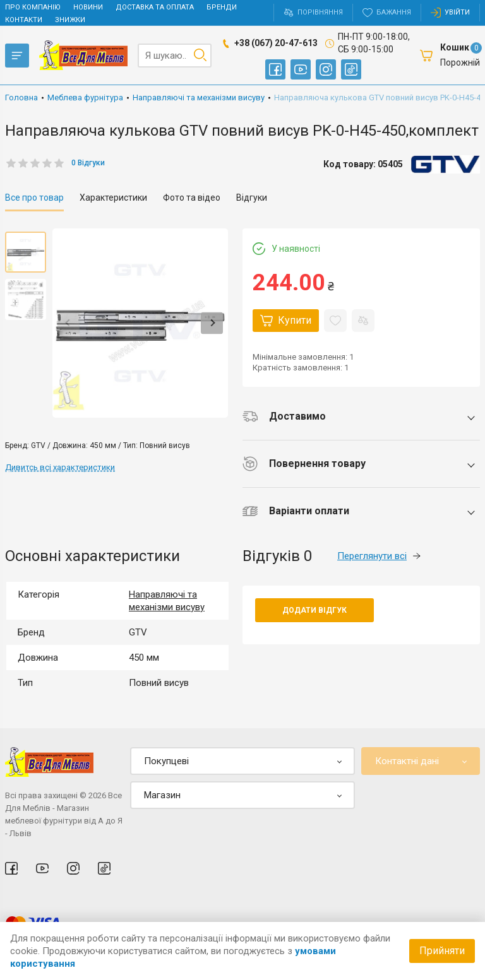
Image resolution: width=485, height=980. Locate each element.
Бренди (222, 7)
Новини (88, 7)
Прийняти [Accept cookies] (442, 951)
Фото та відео (192, 198)
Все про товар (34, 198)
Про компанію (33, 7)
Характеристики (113, 198)
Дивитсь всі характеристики (60, 467)
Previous (69, 323)
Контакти (24, 20)
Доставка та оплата (155, 7)
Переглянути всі (379, 556)
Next (212, 323)
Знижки (70, 20)
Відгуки (252, 198)
